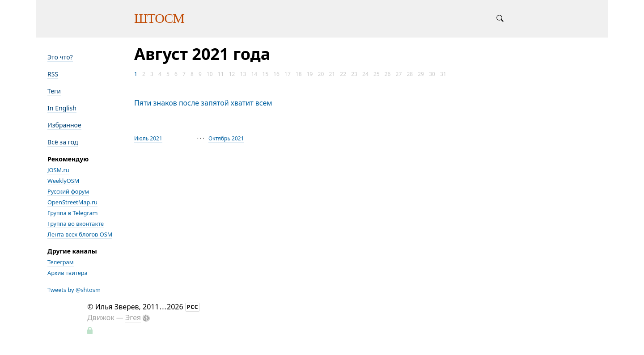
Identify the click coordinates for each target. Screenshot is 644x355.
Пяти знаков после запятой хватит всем (203, 103)
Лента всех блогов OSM (80, 234)
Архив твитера (68, 273)
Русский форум (68, 191)
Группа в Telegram (73, 213)
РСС (193, 307)
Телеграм (61, 262)
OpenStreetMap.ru (72, 202)
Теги (54, 91)
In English (62, 108)
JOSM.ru (58, 170)
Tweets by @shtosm (74, 290)
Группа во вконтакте (76, 224)
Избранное (64, 125)
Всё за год (63, 142)
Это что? (60, 57)
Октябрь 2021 (226, 138)
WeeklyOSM (63, 181)
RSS (53, 74)
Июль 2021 (148, 138)
